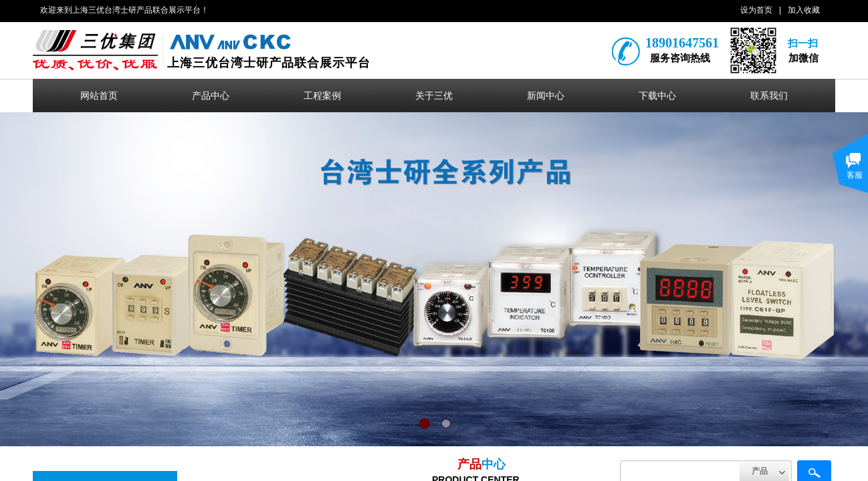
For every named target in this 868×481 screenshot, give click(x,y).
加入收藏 (804, 10)
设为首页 (756, 10)
